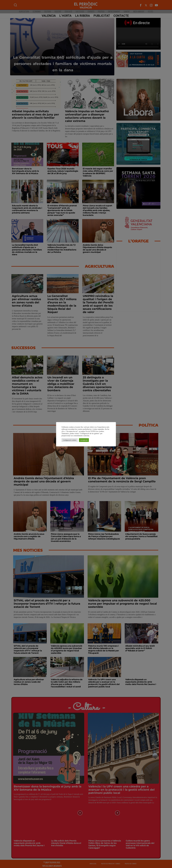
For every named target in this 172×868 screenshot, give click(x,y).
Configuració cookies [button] (70, 440)
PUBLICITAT (101, 16)
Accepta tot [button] (84, 440)
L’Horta (64, 16)
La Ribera (82, 16)
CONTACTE (120, 16)
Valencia (48, 16)
